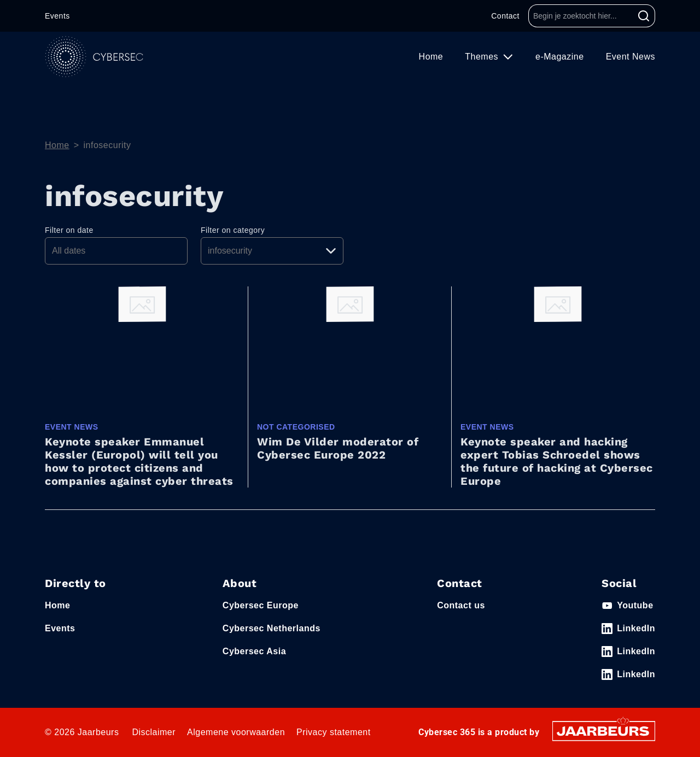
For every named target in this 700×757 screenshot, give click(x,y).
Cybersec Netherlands (272, 628)
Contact (505, 16)
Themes (483, 57)
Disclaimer (154, 732)
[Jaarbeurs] (604, 730)
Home (431, 57)
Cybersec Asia (254, 651)
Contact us (461, 605)
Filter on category (233, 230)
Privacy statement (334, 732)
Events (57, 16)
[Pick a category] (272, 251)
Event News (631, 57)
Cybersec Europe (261, 605)
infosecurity (107, 145)
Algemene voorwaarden (236, 732)
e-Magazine (560, 57)
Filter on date (69, 230)
